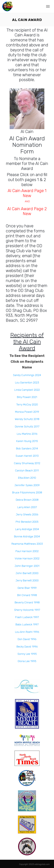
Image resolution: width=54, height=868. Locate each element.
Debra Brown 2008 (27, 500)
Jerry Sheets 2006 (27, 515)
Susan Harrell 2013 (27, 456)
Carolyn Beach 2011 (27, 471)
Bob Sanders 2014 (27, 449)
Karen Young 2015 (27, 441)
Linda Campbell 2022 (27, 390)
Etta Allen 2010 (27, 478)
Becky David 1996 (27, 647)
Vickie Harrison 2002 (27, 559)
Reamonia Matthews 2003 (27, 544)
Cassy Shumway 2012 (27, 463)
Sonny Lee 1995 (27, 654)
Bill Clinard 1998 (27, 595)
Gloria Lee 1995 (27, 661)
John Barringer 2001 (27, 566)
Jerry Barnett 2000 (27, 581)
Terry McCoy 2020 (27, 405)
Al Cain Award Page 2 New (27, 211)
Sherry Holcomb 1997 (27, 610)
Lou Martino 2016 (27, 434)
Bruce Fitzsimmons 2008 (27, 493)
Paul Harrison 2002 (27, 551)
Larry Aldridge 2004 (27, 529)
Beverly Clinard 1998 (27, 603)
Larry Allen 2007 (27, 507)
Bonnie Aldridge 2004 (27, 537)
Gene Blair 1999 (27, 588)
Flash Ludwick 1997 (27, 617)
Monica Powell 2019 (27, 412)
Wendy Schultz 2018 (27, 419)
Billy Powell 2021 (27, 397)
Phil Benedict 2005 (27, 522)
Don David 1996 (27, 639)
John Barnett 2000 (27, 573)
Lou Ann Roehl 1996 (27, 632)
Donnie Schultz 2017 (27, 427)
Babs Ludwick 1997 (27, 625)
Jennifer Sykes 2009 (27, 485)
